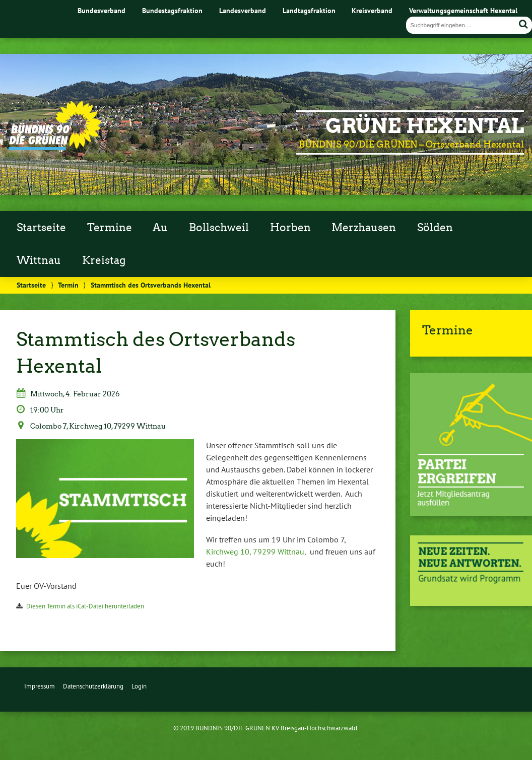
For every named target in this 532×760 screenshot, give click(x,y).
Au (160, 228)
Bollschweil (219, 228)
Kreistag (104, 260)
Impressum (40, 686)
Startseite (41, 228)
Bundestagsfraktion (172, 10)
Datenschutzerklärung (93, 686)
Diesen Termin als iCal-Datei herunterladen (85, 606)
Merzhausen (364, 228)
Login (139, 686)
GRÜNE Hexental (425, 126)
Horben (290, 228)
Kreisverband (372, 10)
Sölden (435, 228)
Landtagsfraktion (309, 10)
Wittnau (39, 260)
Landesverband (243, 10)
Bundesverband (102, 10)
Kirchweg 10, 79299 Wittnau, (256, 551)
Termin (68, 285)
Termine (110, 228)
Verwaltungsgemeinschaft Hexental (463, 10)
